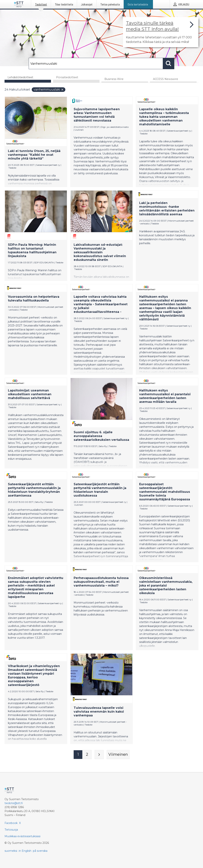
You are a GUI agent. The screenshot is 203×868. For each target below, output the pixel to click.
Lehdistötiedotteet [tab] (20, 77)
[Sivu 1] (78, 755)
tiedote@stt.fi (14, 803)
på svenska (40, 851)
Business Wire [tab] (114, 79)
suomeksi (11, 851)
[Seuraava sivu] (99, 755)
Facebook (11, 823)
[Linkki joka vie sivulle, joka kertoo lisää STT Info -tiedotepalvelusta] (161, 32)
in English (25, 851)
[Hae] (96, 64)
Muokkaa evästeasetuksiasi (22, 836)
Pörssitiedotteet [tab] (67, 77)
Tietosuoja (11, 830)
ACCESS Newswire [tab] (166, 79)
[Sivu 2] (87, 755)
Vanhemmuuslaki (49, 90)
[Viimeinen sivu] (118, 755)
